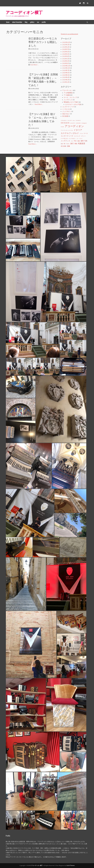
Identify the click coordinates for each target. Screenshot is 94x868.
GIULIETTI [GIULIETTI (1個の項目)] (73, 123)
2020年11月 (66, 68)
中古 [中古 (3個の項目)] (75, 141)
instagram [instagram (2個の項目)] (84, 123)
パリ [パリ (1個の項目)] (77, 139)
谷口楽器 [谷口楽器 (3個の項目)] (64, 146)
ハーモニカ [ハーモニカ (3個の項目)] (64, 139)
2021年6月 (66, 52)
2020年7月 (66, 70)
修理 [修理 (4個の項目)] (82, 141)
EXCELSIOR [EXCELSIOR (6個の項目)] (65, 123)
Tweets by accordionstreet (69, 34)
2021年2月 (66, 61)
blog (26, 22)
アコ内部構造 (68, 93)
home (8, 22)
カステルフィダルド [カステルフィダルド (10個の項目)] (70, 133)
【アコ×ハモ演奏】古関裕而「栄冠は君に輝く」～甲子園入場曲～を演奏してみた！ (43, 80)
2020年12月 (66, 66)
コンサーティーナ (68, 107)
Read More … (34, 65)
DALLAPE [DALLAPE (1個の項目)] (70, 121)
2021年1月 (66, 63)
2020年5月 (66, 75)
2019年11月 (66, 82)
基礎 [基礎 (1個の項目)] (62, 144)
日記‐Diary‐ (66, 114)
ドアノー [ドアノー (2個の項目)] (83, 136)
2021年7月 (66, 49)
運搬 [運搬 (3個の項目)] (68, 146)
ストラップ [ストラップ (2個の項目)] (77, 136)
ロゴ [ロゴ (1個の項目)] (72, 141)
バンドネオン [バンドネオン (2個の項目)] (72, 139)
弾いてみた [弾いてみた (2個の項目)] (67, 144)
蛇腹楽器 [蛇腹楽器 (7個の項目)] (82, 144)
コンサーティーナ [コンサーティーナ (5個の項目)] (67, 136)
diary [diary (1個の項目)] (74, 121)
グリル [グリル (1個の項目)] (81, 134)
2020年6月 (66, 73)
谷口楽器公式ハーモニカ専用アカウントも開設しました (43, 42)
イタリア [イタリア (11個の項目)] (78, 130)
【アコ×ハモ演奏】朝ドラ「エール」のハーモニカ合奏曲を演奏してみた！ (43, 119)
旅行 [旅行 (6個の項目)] (72, 144)
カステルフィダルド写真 (73, 105)
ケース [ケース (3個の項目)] (86, 133)
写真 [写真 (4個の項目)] (86, 141)
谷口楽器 (65, 116)
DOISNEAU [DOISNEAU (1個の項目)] (78, 121)
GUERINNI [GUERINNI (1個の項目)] (78, 123)
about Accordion (17, 22)
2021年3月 (66, 59)
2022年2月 (66, 45)
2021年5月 (66, 54)
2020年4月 (66, 77)
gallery (32, 22)
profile (44, 22)
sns (38, 22)
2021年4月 (66, 56)
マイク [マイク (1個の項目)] (81, 139)
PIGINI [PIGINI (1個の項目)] (62, 127)
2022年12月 (66, 42)
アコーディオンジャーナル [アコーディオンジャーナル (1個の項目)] (67, 130)
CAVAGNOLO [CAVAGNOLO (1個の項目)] (64, 121)
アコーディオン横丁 (24, 12)
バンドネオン (67, 111)
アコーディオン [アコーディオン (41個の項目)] (74, 126)
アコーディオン (67, 90)
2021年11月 (66, 47)
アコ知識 (67, 95)
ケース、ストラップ (70, 97)
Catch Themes (70, 866)
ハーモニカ (66, 109)
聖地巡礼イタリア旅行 (71, 102)
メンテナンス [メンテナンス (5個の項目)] (65, 141)
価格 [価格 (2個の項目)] (79, 141)
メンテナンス (68, 100)
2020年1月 (66, 80)
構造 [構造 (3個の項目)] (76, 144)
